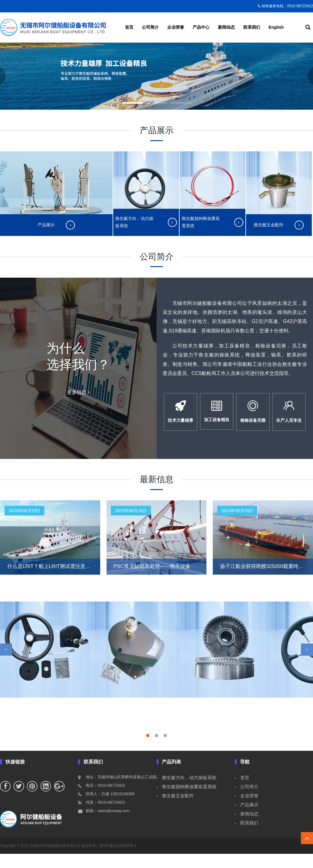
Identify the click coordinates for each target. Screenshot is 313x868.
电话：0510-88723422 (105, 800)
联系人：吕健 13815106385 (110, 808)
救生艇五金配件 (178, 810)
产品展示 (249, 819)
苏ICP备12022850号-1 (118, 860)
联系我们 (252, 27)
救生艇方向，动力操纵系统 (189, 792)
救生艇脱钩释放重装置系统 (189, 801)
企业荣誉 (176, 27)
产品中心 (201, 27)
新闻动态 (226, 27)
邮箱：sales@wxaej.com (108, 825)
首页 (129, 27)
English (276, 27)
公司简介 (150, 27)
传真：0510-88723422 (105, 816)
